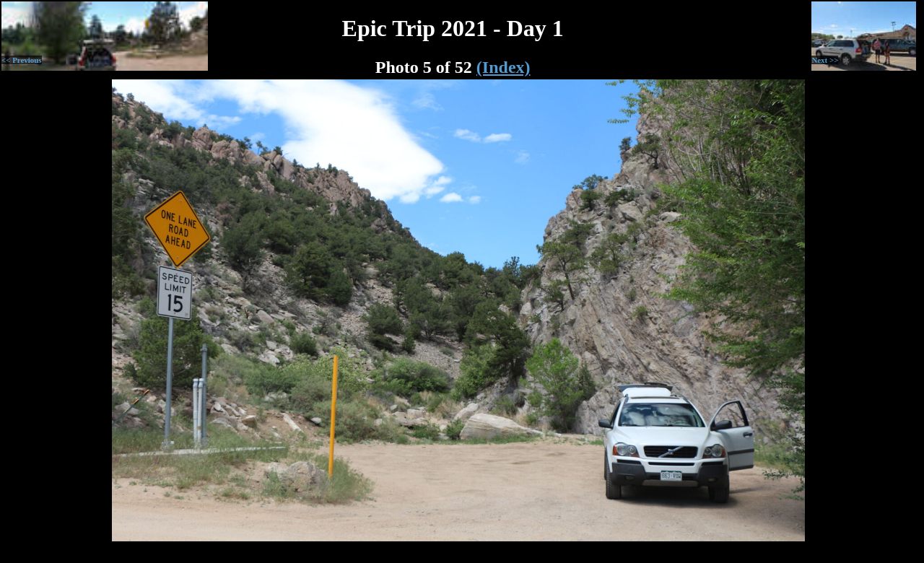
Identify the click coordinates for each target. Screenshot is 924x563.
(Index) (504, 67)
